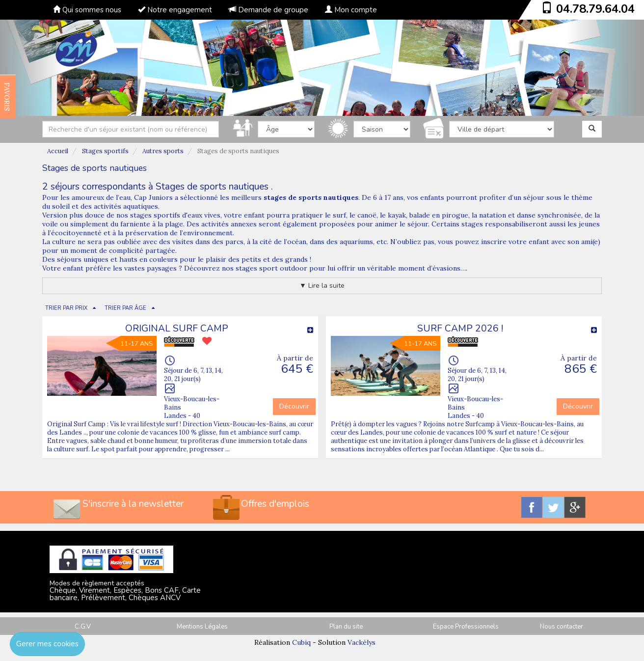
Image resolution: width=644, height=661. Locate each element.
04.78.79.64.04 (595, 9)
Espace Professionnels (466, 627)
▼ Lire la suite (322, 286)
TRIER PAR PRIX (66, 308)
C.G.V (83, 627)
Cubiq (301, 642)
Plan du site (346, 627)
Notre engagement (175, 10)
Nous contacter (562, 627)
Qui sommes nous (87, 10)
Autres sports (163, 151)
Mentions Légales (202, 627)
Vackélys (362, 642)
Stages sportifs (105, 151)
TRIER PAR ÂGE (125, 308)
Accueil (58, 151)
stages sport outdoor (272, 268)
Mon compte (351, 10)
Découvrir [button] (294, 406)
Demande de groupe (268, 10)
